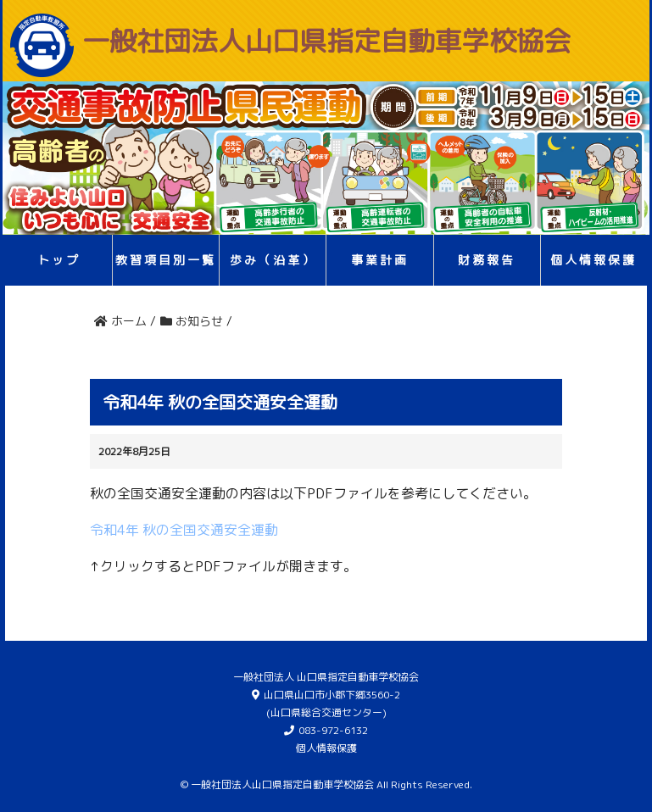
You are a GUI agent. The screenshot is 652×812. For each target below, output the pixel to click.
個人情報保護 (593, 260)
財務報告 (487, 260)
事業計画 (380, 260)
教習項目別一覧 (166, 260)
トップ (59, 260)
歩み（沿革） (273, 260)
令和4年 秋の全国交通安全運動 (184, 530)
